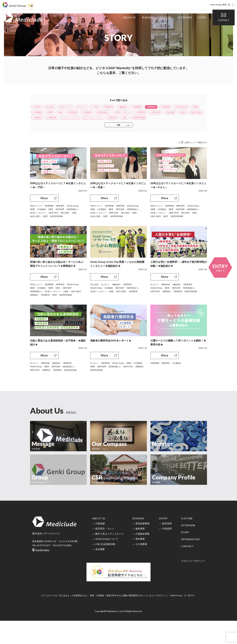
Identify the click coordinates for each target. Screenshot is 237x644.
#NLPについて (37, 216)
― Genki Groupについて (105, 562)
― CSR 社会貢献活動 (104, 567)
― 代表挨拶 (98, 547)
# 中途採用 (127, 114)
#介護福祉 (59, 220)
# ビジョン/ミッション (167, 120)
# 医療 (56, 114)
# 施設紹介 (137, 107)
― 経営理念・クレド (103, 552)
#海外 (77, 305)
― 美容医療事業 (141, 547)
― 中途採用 (165, 552)
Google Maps (42, 573)
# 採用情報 (153, 107)
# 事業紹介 (103, 120)
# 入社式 (105, 107)
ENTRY (163, 542)
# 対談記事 (189, 120)
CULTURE (168, 25)
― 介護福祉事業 (141, 557)
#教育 (69, 220)
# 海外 (97, 114)
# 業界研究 (169, 107)
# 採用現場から (146, 114)
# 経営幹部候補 (53, 127)
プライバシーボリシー (193, 584)
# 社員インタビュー (169, 114)
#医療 (49, 220)
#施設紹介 (120, 301)
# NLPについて (71, 107)
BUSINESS (150, 25)
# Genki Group (40, 114)
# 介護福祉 (71, 114)
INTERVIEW (187, 25)
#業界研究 (64, 216)
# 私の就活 (56, 120)
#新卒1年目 (36, 228)
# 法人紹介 (53, 107)
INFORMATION (190, 562)
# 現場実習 (120, 120)
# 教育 (85, 114)
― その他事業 (140, 567)
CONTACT (226, 25)
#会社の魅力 (70, 228)
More (44, 208)
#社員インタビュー (69, 224)
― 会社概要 (98, 572)
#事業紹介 (58, 313)
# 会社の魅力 (86, 120)
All (119, 135)
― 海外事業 (139, 562)
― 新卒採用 (165, 547)
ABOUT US (132, 25)
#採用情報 (52, 216)
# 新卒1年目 (39, 120)
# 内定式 (37, 107)
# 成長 (70, 120)
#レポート (108, 301)
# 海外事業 (186, 107)
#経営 (33, 232)
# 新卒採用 (111, 114)
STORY (205, 25)
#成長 (59, 228)
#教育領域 (168, 301)
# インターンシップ (140, 120)
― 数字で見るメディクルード (108, 557)
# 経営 (36, 127)
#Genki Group (37, 220)
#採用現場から (50, 224)
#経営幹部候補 (45, 232)
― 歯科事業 (139, 552)
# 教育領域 (120, 107)
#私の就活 (49, 228)
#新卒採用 (35, 224)
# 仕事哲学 (190, 114)
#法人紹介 (95, 301)
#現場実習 (70, 313)
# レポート (90, 107)
